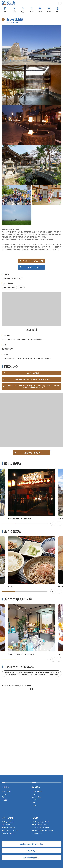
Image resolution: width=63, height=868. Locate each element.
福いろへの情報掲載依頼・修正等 (43, 830)
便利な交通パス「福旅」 (40, 825)
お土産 (40, 12)
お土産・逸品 (36, 797)
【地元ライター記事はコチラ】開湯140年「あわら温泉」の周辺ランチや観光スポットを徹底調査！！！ (33, 386)
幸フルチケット (31, 851)
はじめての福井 (6, 791)
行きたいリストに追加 (31, 261)
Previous (53, 524)
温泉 (21, 287)
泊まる (58, 12)
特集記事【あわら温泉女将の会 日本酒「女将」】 (33, 379)
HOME (4, 686)
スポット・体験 (23, 12)
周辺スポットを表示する (33, 453)
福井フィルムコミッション (10, 830)
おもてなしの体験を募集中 (40, 828)
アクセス (35, 806)
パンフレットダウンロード (41, 822)
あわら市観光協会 (33, 373)
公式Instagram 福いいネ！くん (31, 844)
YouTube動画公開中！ (31, 858)
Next (59, 524)
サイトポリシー (37, 833)
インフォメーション (8, 822)
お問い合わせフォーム (8, 833)
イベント (49, 12)
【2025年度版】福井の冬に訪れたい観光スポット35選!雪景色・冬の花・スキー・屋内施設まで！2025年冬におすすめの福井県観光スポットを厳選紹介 (32, 674)
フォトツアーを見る (33, 267)
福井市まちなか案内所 (8, 828)
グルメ (31, 12)
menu (60, 3)
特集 (5, 12)
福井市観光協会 (6, 825)
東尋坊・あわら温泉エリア (12, 278)
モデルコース (14, 12)
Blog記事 (4, 800)
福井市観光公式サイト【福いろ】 (8, 3)
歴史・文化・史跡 (9, 287)
